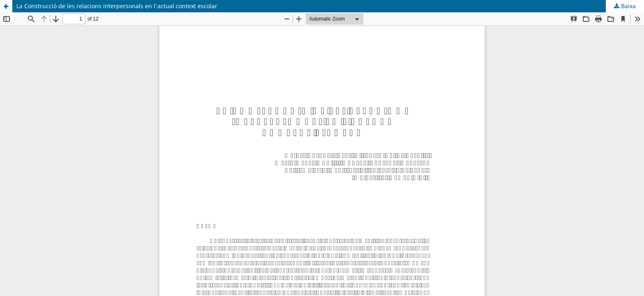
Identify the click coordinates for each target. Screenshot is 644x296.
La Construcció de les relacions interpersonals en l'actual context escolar (117, 6)
